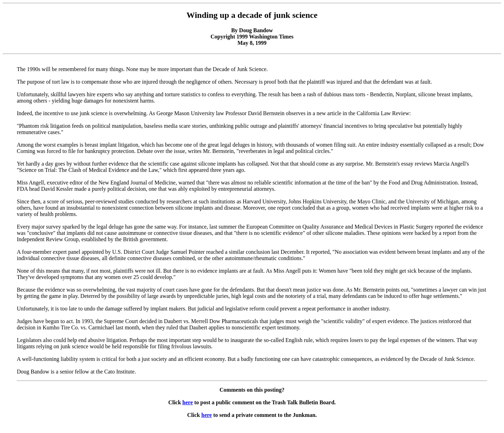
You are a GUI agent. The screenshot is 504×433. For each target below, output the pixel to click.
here (188, 402)
